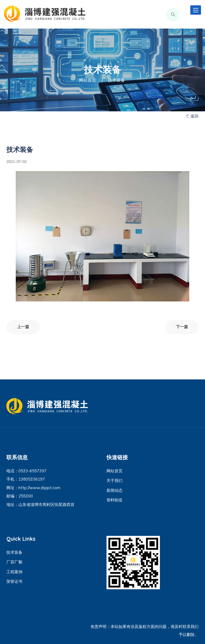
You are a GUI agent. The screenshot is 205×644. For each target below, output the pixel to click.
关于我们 (115, 481)
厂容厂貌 (14, 562)
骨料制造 (115, 500)
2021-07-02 (17, 162)
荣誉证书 (14, 582)
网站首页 (88, 80)
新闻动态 (115, 490)
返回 (192, 116)
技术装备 (14, 552)
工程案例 (14, 572)
